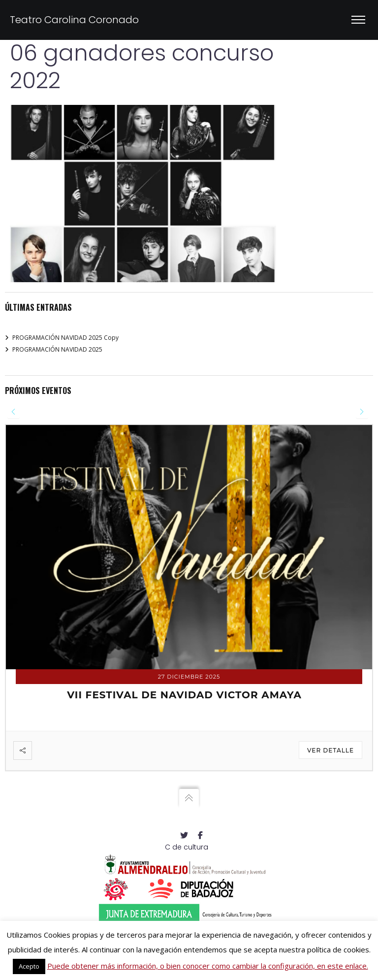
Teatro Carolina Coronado (74, 20)
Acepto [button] (29, 966)
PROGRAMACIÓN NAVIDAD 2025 (57, 349)
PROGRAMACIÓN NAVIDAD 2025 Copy (65, 338)
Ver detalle (331, 750)
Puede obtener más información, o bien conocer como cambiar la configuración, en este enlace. (208, 966)
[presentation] (14, 412)
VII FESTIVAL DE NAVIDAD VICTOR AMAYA (184, 695)
